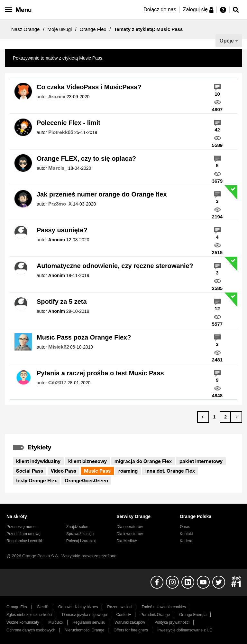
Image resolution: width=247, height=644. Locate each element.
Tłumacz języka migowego (84, 615)
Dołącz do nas (160, 10)
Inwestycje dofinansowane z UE (185, 630)
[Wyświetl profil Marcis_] (58, 168)
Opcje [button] (227, 41)
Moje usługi (60, 29)
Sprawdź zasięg (80, 534)
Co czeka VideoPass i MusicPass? (89, 87)
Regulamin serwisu (89, 622)
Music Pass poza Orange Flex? (84, 337)
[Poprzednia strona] (203, 417)
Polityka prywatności (172, 622)
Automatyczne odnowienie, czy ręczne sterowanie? (115, 266)
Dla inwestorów (130, 534)
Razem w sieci (120, 607)
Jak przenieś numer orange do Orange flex (102, 194)
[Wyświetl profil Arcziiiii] (57, 97)
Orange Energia (193, 615)
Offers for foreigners (131, 630)
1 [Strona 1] (214, 417)
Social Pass (30, 471)
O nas (185, 527)
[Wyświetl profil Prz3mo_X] (60, 204)
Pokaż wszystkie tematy (129, 58)
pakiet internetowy (201, 461)
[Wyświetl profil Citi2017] (57, 383)
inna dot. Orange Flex (170, 471)
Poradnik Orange (155, 615)
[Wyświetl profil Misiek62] (59, 347)
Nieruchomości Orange (84, 630)
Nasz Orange (25, 29)
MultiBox (56, 622)
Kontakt (186, 534)
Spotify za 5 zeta (62, 302)
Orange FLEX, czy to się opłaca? (86, 159)
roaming (128, 471)
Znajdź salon (77, 527)
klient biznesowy (87, 461)
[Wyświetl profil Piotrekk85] (61, 132)
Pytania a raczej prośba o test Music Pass (100, 373)
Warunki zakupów (130, 622)
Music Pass (97, 471)
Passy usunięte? (62, 230)
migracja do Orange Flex (143, 461)
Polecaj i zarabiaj (81, 541)
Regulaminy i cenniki (24, 541)
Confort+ (124, 615)
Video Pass (64, 471)
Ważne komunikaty (23, 622)
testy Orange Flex (37, 480)
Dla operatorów (130, 527)
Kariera (186, 541)
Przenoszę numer (22, 527)
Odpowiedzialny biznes (78, 607)
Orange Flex (93, 29)
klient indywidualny (38, 461)
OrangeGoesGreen (86, 480)
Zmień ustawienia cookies (164, 607)
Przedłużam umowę (23, 534)
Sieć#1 (43, 607)
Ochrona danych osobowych (31, 630)
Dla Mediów (127, 541)
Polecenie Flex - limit (69, 123)
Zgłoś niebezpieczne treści (29, 615)
